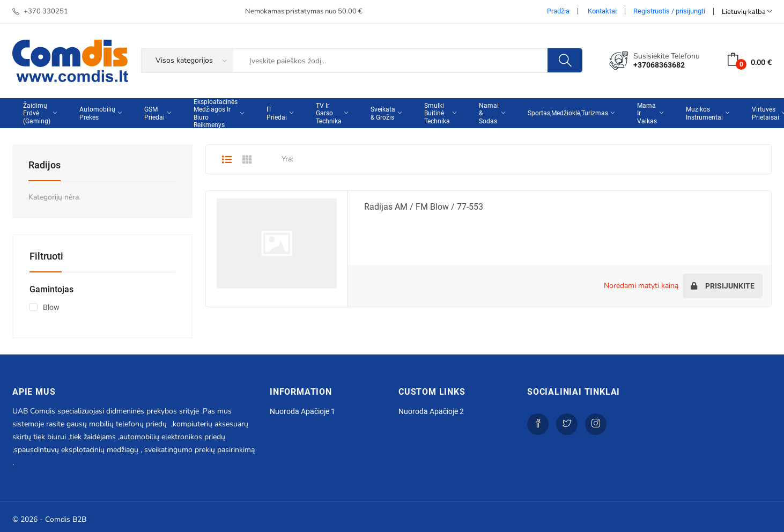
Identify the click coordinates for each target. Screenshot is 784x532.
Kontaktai (602, 11)
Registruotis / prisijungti (669, 11)
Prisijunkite (723, 286)
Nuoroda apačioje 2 (431, 411)
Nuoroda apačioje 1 (302, 411)
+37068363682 (659, 65)
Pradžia (558, 11)
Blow (51, 307)
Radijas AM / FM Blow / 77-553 (424, 207)
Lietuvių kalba (747, 12)
